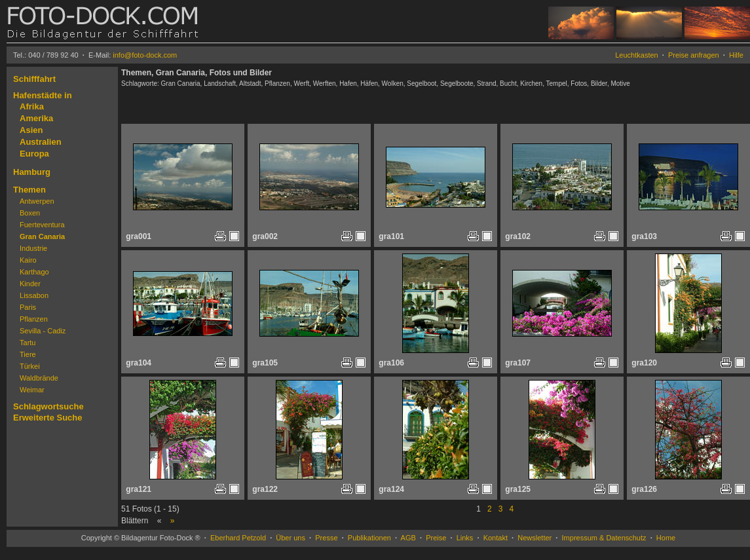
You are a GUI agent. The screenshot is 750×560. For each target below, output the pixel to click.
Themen (29, 190)
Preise (436, 538)
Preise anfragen (694, 55)
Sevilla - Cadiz (43, 331)
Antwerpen (37, 201)
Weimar (32, 390)
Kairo (28, 260)
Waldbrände (39, 378)
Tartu (28, 343)
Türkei (30, 366)
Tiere (28, 354)
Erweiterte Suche (48, 418)
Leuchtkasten (636, 55)
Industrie (33, 248)
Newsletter (534, 538)
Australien (41, 142)
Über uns (291, 538)
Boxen (30, 213)
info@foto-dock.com (145, 55)
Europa (34, 154)
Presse (326, 538)
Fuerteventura (42, 225)
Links (465, 538)
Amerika (36, 118)
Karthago (34, 272)
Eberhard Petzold (238, 538)
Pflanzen (34, 319)
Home (666, 538)
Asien (31, 130)
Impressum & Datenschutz (604, 538)
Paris (28, 307)
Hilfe (736, 55)
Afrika (32, 106)
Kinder (30, 284)
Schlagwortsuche (48, 406)
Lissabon (34, 295)
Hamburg (32, 172)
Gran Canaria (42, 236)
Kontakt (496, 538)
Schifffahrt (34, 79)
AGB (408, 538)
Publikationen (369, 538)
